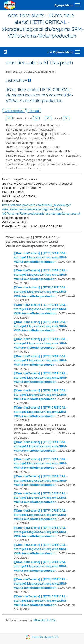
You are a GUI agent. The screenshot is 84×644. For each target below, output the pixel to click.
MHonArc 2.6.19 (44, 620)
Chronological (14, 111)
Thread (34, 111)
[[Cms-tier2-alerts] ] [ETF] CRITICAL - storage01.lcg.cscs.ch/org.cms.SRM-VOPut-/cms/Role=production (41, 257)
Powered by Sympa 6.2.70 (45, 637)
